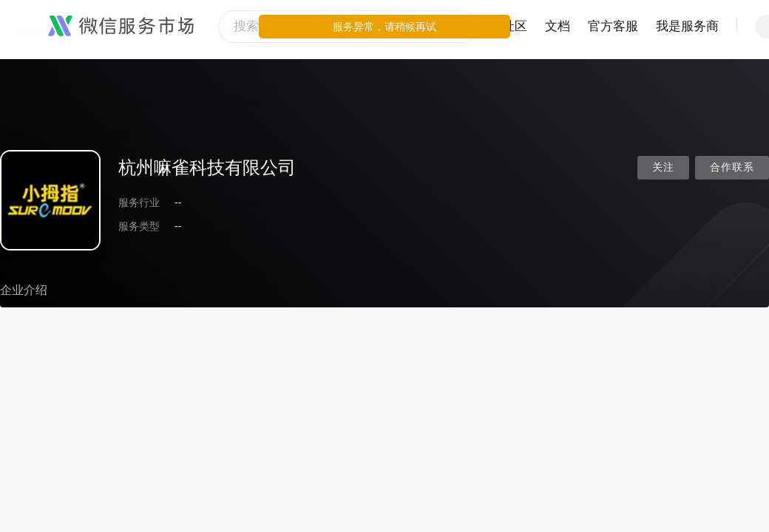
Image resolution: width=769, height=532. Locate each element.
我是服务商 (687, 26)
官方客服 (613, 26)
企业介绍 (24, 290)
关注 (663, 167)
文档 (558, 26)
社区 (515, 26)
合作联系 (732, 167)
